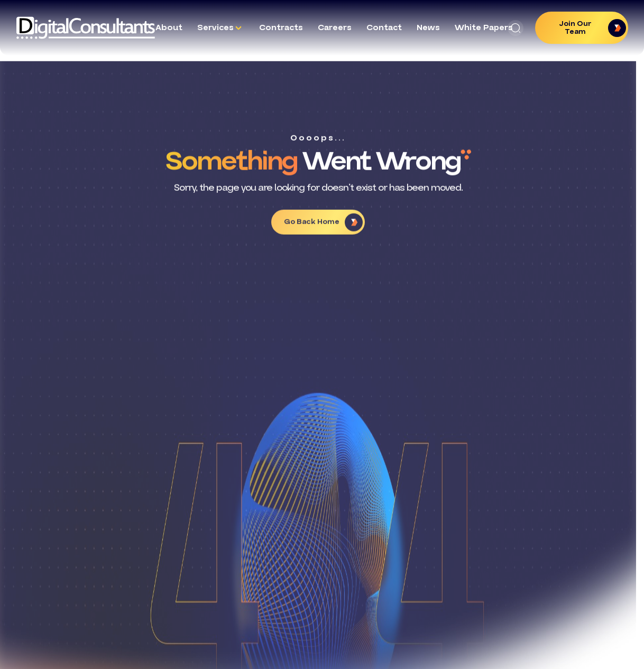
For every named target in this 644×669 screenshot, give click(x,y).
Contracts (281, 27)
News (428, 27)
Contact (384, 27)
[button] (516, 28)
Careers (335, 27)
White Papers (484, 27)
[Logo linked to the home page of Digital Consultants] (86, 28)
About (169, 27)
